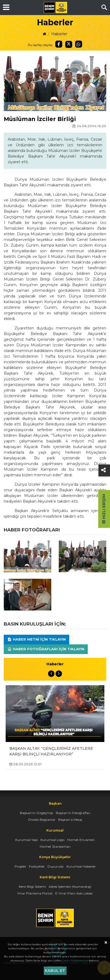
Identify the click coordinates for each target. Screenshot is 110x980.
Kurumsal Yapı (27, 840)
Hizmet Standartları (55, 846)
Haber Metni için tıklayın (36, 639)
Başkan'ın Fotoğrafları (73, 813)
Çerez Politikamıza (75, 961)
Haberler (59, 34)
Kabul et (55, 971)
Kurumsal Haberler (81, 866)
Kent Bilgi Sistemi (32, 887)
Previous (51, 674)
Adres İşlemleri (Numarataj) (70, 887)
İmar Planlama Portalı (35, 893)
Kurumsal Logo (52, 840)
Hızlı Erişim (104, 509)
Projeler (20, 866)
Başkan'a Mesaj (70, 820)
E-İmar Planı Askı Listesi (74, 893)
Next (59, 674)
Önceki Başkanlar (42, 820)
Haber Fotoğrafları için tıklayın (46, 649)
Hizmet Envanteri (81, 840)
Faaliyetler (37, 866)
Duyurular (56, 866)
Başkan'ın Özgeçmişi (36, 813)
